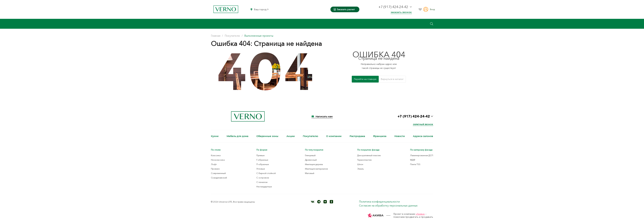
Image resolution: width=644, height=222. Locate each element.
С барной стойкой (266, 173)
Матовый (310, 173)
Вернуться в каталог (392, 79)
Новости (400, 136)
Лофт (214, 164)
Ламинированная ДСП (422, 155)
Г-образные (262, 160)
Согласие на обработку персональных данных (388, 205)
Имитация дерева (314, 164)
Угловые (261, 169)
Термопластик (364, 160)
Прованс (215, 169)
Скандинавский (219, 178)
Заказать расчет (344, 9)
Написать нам (322, 117)
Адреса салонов (423, 136)
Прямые (261, 155)
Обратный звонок (423, 124)
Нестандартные (264, 187)
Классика (216, 155)
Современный (218, 173)
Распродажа (357, 136)
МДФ (413, 160)
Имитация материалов (316, 169)
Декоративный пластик (369, 155)
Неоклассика (218, 160)
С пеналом (262, 182)
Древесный (311, 160)
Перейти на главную (365, 79)
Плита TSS (415, 164)
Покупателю (310, 136)
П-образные (263, 164)
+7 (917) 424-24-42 (394, 7)
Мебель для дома (237, 136)
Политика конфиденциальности (379, 202)
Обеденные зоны (267, 136)
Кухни (215, 136)
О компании (334, 136)
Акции (291, 136)
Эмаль (361, 169)
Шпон (360, 164)
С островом (263, 178)
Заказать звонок (401, 12)
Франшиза (380, 136)
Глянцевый (310, 155)
